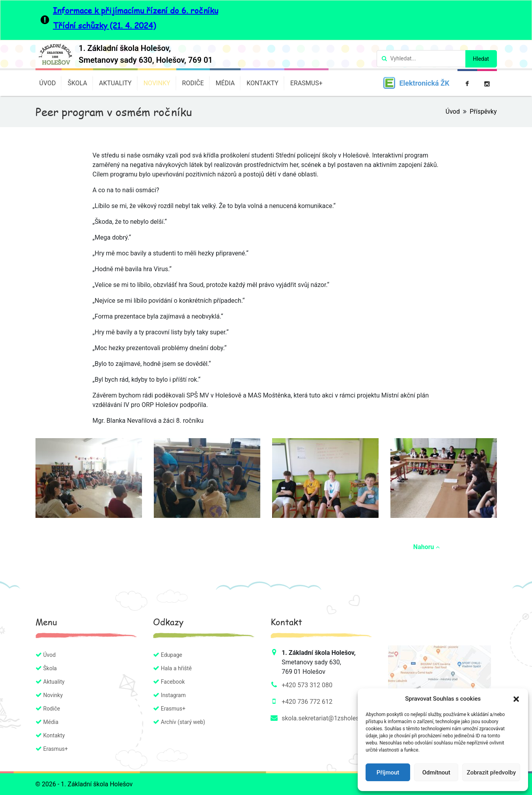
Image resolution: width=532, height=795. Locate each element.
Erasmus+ (306, 83)
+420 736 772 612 (307, 702)
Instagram (173, 695)
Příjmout (388, 772)
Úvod (48, 83)
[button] (516, 699)
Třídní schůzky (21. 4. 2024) (104, 25)
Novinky (157, 83)
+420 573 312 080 (307, 685)
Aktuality (115, 83)
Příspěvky (483, 112)
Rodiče (193, 83)
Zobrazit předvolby (491, 772)
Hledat (481, 59)
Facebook (173, 682)
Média (225, 83)
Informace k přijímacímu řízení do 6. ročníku (135, 10)
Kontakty (262, 83)
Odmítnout (436, 772)
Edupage (172, 655)
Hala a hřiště (176, 668)
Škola (77, 83)
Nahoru (427, 547)
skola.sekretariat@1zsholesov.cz (328, 718)
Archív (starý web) (183, 722)
